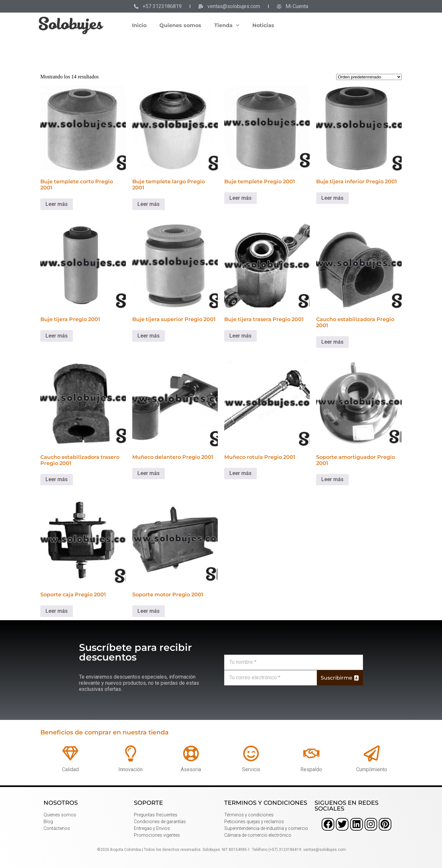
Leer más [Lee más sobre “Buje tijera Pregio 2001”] (57, 336)
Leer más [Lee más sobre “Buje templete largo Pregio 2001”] (149, 204)
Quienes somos (180, 25)
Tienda (227, 25)
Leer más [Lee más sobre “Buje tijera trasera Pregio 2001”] (241, 336)
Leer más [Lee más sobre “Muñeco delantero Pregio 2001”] (149, 473)
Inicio (139, 25)
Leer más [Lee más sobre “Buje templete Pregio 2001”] (241, 198)
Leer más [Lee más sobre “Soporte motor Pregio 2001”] (149, 611)
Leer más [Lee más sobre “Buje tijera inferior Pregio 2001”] (332, 198)
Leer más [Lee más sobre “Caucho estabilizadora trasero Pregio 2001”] (57, 479)
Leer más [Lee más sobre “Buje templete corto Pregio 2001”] (57, 204)
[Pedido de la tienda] (369, 77)
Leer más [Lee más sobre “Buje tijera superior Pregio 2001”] (149, 336)
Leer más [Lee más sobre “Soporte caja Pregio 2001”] (57, 611)
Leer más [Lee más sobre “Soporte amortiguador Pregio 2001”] (332, 479)
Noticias (263, 25)
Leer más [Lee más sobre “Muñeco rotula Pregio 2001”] (241, 473)
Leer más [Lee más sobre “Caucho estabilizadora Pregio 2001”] (332, 342)
